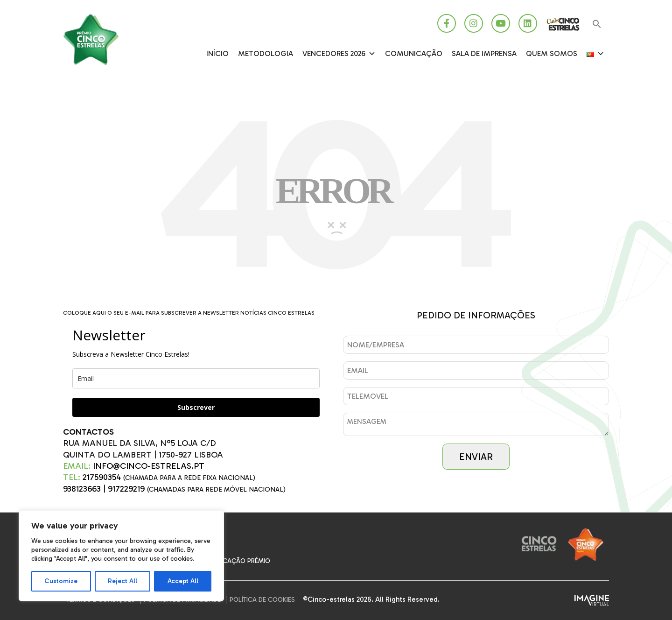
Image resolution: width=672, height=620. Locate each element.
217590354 (102, 477)
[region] (121, 556)
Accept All (183, 581)
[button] (597, 25)
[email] (196, 378)
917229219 (126, 489)
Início (217, 53)
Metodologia (266, 53)
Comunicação (414, 53)
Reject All (122, 581)
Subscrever (196, 407)
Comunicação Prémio (234, 561)
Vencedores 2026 (339, 54)
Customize (61, 581)
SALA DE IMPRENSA (484, 53)
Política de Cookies (262, 600)
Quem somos (552, 53)
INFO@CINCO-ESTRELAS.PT (149, 466)
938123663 (82, 489)
